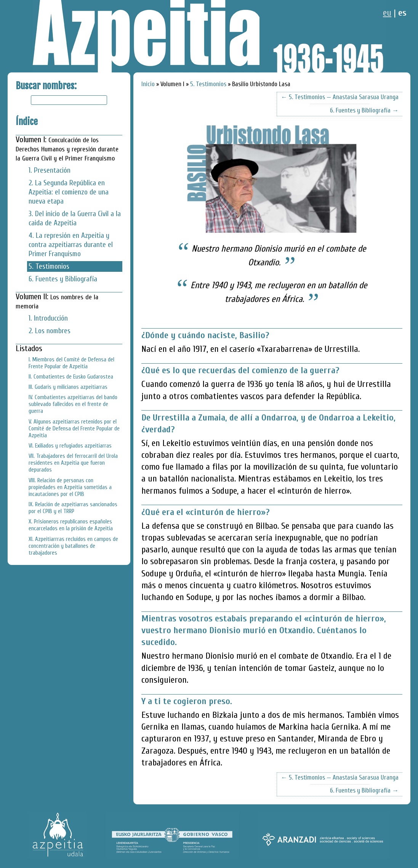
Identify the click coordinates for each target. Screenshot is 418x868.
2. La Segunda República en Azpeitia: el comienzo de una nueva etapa (69, 192)
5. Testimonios (49, 266)
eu (387, 13)
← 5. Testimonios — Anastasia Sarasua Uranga (340, 97)
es (402, 13)
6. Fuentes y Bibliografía (63, 279)
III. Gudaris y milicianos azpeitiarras (68, 387)
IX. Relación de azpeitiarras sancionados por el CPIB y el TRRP (73, 508)
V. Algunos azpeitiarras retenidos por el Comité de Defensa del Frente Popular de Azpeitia (74, 428)
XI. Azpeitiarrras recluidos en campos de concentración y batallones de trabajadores (73, 546)
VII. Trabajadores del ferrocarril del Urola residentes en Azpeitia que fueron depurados (73, 463)
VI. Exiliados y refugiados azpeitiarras (70, 446)
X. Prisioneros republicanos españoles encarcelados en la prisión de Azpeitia (71, 525)
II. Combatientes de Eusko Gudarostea (71, 377)
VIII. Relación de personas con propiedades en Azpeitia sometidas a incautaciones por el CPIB (70, 487)
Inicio (148, 84)
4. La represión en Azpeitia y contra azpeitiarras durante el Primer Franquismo (71, 245)
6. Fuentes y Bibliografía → (364, 110)
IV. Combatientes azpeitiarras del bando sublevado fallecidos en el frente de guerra (73, 404)
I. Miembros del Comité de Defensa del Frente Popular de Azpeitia (71, 363)
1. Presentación (50, 170)
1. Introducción (48, 318)
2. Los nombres (50, 331)
